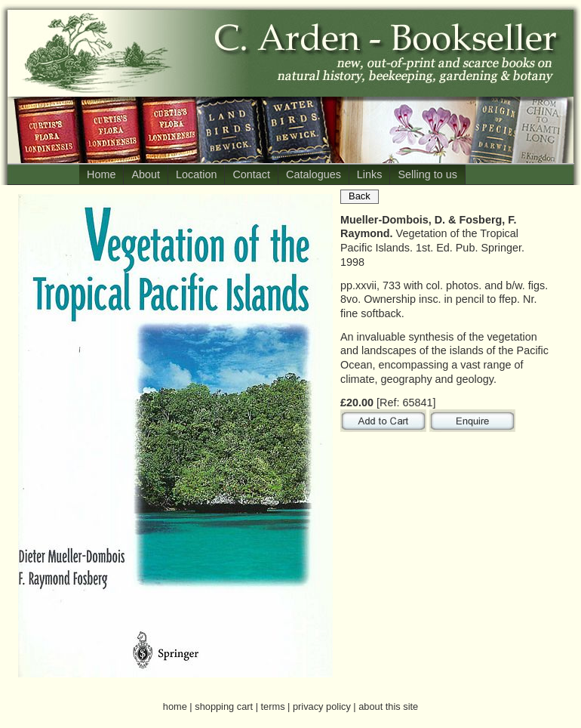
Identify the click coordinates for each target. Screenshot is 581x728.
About (146, 174)
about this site (388, 706)
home (175, 706)
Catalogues (314, 174)
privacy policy (322, 706)
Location (196, 174)
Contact (251, 174)
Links (370, 174)
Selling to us (427, 174)
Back (360, 196)
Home (101, 174)
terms (273, 706)
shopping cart (224, 706)
